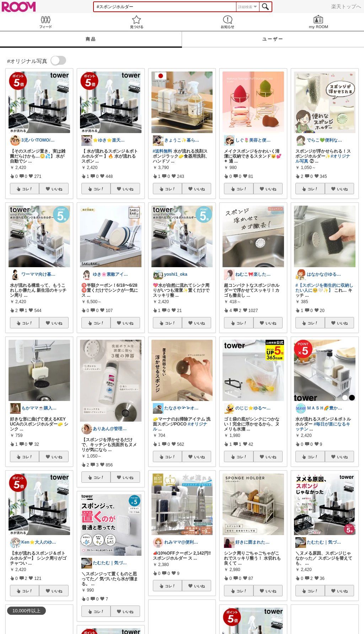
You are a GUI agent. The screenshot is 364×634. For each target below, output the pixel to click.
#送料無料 (163, 151)
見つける (136, 22)
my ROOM (318, 22)
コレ (27, 189)
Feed (45, 22)
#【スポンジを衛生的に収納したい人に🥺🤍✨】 (324, 288)
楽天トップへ (346, 6)
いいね (57, 189)
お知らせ (227, 22)
